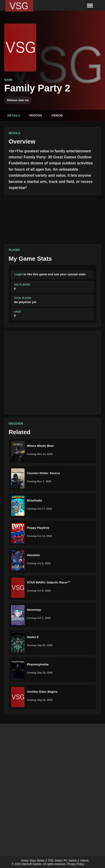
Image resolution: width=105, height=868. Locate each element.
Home (25, 861)
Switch (59, 861)
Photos (36, 115)
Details (14, 115)
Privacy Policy (75, 864)
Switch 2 (74, 861)
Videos (57, 115)
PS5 (51, 861)
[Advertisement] (52, 373)
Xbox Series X (38, 861)
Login (18, 274)
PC (66, 861)
